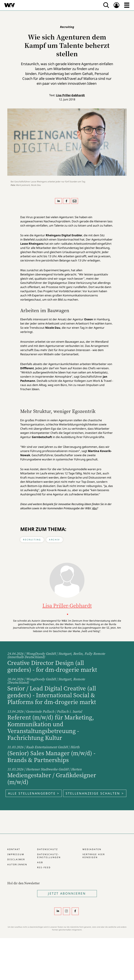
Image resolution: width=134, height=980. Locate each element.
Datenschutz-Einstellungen (49, 856)
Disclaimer (16, 859)
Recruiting (32, 540)
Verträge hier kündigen (94, 856)
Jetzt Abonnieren (67, 893)
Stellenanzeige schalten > (95, 793)
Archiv (54, 540)
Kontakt (14, 849)
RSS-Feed (44, 867)
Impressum (16, 854)
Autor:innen (17, 864)
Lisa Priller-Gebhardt (70, 95)
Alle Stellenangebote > (34, 793)
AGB (40, 862)
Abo (94, 508)
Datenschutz (48, 849)
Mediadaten (92, 849)
